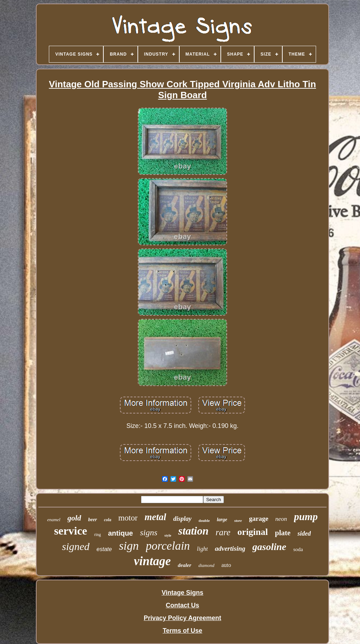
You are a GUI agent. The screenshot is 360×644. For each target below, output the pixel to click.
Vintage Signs (183, 593)
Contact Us (182, 605)
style (168, 535)
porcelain (168, 546)
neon (281, 519)
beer (93, 520)
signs (149, 532)
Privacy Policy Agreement (182, 618)
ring (98, 535)
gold (74, 518)
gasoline (269, 547)
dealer (185, 565)
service (71, 531)
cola (108, 520)
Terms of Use (183, 631)
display (182, 519)
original (253, 532)
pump (306, 517)
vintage (152, 561)
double (204, 520)
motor (128, 518)
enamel (54, 520)
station (193, 531)
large (222, 520)
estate (104, 549)
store (238, 520)
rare (223, 532)
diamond (206, 565)
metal (155, 517)
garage (259, 519)
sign (129, 546)
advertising (230, 548)
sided (304, 533)
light (202, 549)
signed (76, 546)
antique (120, 533)
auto (226, 565)
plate (283, 533)
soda (298, 549)
